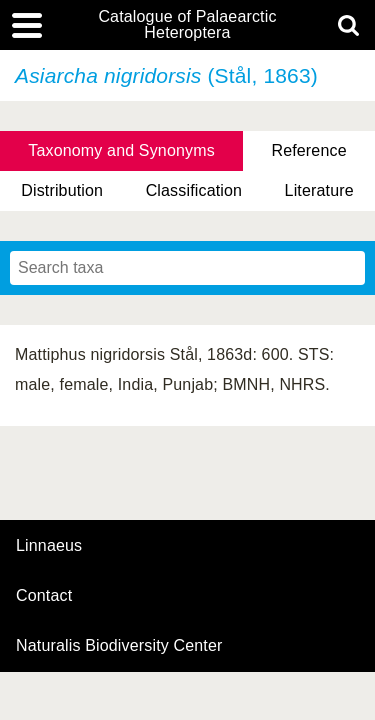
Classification (194, 190)
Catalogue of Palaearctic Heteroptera (187, 25)
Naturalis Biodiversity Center (119, 646)
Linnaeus (49, 546)
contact (44, 595)
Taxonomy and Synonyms (121, 150)
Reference (308, 150)
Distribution (62, 190)
